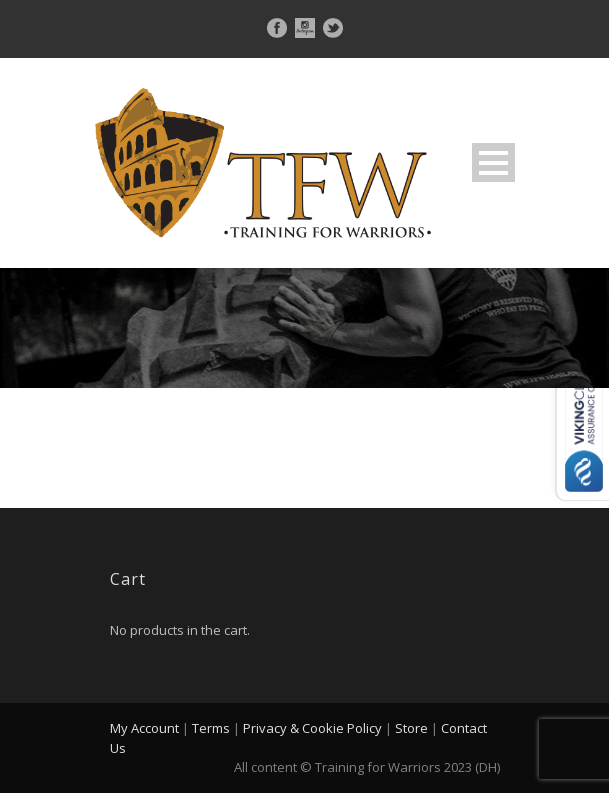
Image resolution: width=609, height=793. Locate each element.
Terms (211, 728)
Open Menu (493, 162)
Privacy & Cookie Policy (312, 728)
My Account (144, 728)
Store (411, 728)
